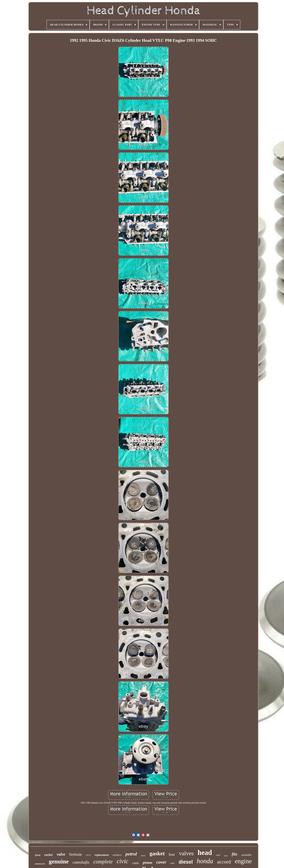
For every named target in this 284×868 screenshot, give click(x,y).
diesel (186, 862)
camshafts (81, 862)
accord (224, 862)
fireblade (76, 854)
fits (235, 854)
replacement (102, 855)
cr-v (88, 855)
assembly (246, 855)
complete (103, 862)
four (172, 854)
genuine (59, 861)
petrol (131, 854)
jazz (226, 855)
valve (61, 854)
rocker (49, 855)
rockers (117, 855)
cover (161, 862)
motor (143, 856)
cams (136, 863)
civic (123, 861)
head (205, 853)
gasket (157, 853)
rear (218, 855)
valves (186, 853)
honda (205, 861)
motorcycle (40, 864)
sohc (173, 863)
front (38, 855)
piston (147, 863)
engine (243, 861)
